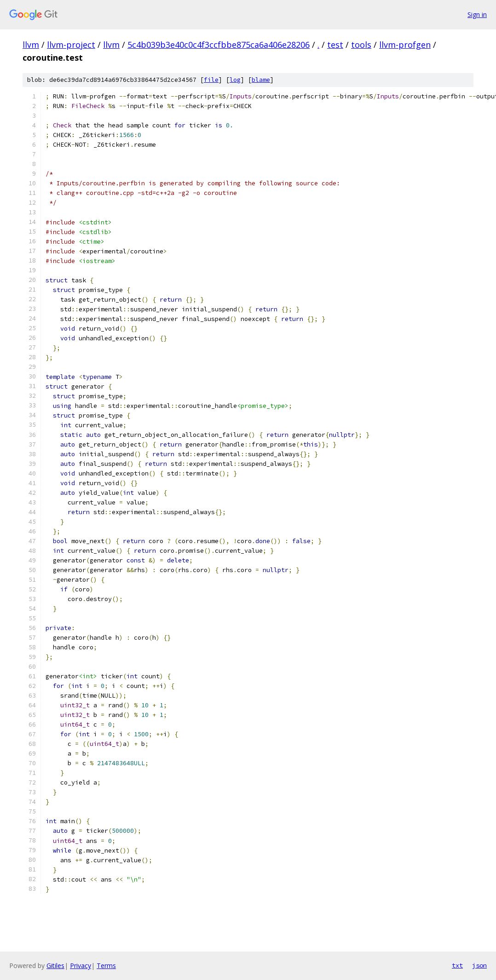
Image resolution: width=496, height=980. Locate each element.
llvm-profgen (405, 45)
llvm (31, 45)
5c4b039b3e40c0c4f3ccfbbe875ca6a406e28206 (219, 45)
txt (457, 965)
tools (361, 45)
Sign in (477, 14)
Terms (106, 966)
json (479, 965)
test (335, 45)
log (235, 80)
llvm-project (71, 45)
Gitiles (55, 966)
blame (261, 80)
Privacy (81, 966)
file (211, 80)
